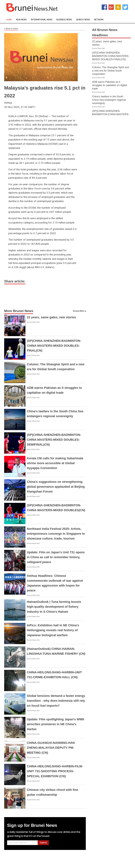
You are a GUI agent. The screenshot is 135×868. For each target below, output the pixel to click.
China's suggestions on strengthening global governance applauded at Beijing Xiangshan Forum (56, 487)
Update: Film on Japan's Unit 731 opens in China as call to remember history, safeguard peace (56, 557)
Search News (83, 20)
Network (99, 20)
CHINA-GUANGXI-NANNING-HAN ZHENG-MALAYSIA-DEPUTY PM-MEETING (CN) (51, 748)
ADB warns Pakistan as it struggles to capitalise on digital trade (109, 85)
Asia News (21, 20)
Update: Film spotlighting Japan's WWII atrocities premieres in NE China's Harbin (55, 724)
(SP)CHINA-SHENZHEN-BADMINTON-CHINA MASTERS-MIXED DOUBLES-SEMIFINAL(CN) (54, 440)
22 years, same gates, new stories (51, 317)
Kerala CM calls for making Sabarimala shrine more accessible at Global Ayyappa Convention (55, 463)
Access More (79, 311)
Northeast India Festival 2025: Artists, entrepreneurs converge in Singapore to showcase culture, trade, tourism (56, 534)
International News (42, 20)
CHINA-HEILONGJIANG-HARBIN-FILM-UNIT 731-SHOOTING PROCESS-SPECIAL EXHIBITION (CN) (55, 771)
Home (9, 20)
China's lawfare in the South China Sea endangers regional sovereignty (109, 100)
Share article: (15, 281)
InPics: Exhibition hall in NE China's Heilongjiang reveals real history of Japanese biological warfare (53, 630)
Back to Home (11, 29)
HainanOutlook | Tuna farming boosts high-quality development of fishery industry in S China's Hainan (54, 607)
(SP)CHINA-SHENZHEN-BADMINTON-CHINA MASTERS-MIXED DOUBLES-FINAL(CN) (54, 346)
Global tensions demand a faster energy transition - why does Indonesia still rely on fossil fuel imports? (56, 701)
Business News (64, 20)
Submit (43, 843)
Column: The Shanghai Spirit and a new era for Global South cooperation (110, 71)
